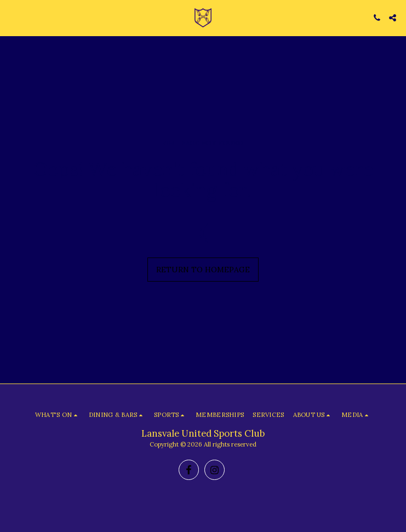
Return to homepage (203, 270)
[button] (12, 17)
